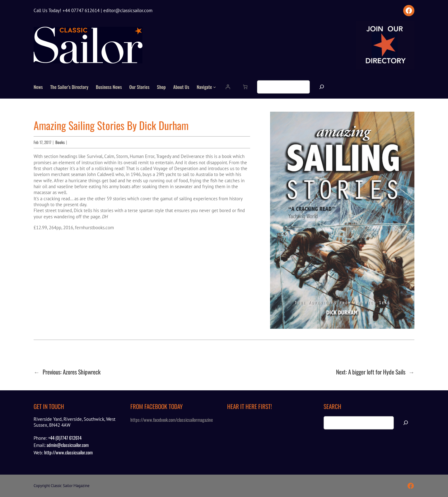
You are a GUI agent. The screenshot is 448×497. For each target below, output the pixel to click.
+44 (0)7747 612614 (65, 438)
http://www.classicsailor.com (68, 452)
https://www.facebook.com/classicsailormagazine (172, 420)
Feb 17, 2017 (42, 142)
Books (60, 142)
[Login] (228, 87)
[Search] (322, 87)
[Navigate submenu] (215, 87)
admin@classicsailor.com (68, 445)
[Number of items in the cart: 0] (245, 87)
